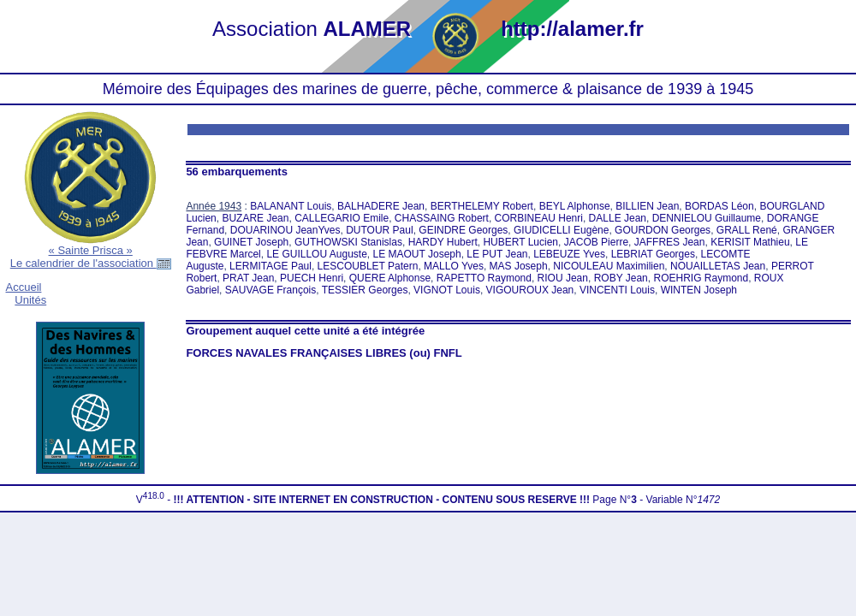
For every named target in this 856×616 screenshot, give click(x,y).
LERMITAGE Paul (270, 266)
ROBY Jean (621, 278)
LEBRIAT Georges (653, 254)
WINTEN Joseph (699, 290)
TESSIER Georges (365, 290)
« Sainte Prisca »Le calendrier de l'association (91, 257)
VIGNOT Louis (447, 290)
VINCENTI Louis (617, 290)
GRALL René (747, 230)
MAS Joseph (519, 266)
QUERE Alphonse (390, 278)
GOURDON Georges (663, 230)
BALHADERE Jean (381, 206)
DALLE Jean (618, 218)
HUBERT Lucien (520, 242)
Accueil (24, 287)
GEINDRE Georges (463, 230)
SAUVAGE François (270, 290)
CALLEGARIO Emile (342, 218)
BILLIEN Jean (647, 206)
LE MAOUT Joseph (417, 254)
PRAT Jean (248, 278)
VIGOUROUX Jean (530, 290)
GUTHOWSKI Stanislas (348, 242)
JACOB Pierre (596, 242)
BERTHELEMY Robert (482, 206)
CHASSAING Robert (442, 218)
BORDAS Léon (719, 206)
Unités (30, 300)
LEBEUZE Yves (569, 254)
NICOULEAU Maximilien (609, 266)
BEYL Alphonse (575, 206)
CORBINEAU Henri (539, 218)
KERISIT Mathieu (750, 242)
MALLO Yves (454, 266)
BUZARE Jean (255, 218)
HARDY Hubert (443, 242)
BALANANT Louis (291, 206)
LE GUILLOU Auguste (316, 254)
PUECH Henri (312, 278)
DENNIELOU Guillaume (707, 218)
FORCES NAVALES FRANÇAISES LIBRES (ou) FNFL (324, 353)
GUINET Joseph (251, 242)
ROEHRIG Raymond (701, 278)
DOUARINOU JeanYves (285, 230)
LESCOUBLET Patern (368, 266)
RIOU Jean (563, 278)
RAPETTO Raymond (484, 278)
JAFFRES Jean (670, 242)
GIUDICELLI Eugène (561, 230)
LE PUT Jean (497, 254)
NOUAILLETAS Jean (718, 266)
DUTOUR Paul (379, 230)
